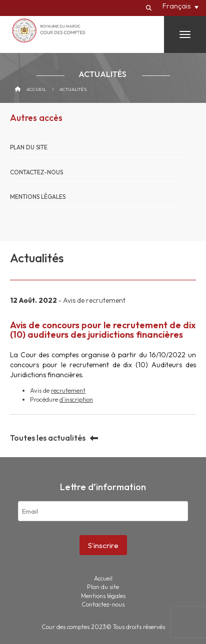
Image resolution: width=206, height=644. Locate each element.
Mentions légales (38, 197)
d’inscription (76, 399)
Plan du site (29, 147)
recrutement (68, 390)
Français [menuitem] (176, 6)
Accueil (36, 89)
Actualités (73, 89)
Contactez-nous (36, 172)
